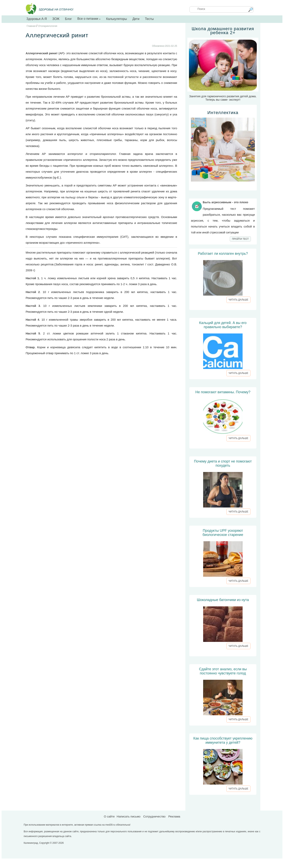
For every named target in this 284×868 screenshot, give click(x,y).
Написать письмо (129, 816)
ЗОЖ (56, 19)
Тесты (149, 19)
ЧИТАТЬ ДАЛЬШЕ (238, 300)
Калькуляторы (116, 19)
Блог (69, 19)
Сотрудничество (154, 816)
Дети (136, 19)
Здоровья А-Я (37, 19)
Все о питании (89, 19)
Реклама (174, 816)
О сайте (109, 816)
